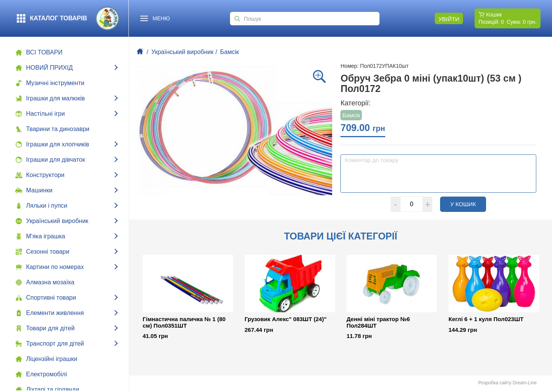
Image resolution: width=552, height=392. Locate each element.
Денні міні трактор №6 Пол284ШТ (378, 322)
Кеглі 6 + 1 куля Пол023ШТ (486, 319)
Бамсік (229, 52)
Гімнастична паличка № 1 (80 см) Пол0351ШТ (184, 322)
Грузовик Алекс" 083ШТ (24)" (286, 319)
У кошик (468, 204)
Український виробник (182, 52)
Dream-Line (525, 383)
